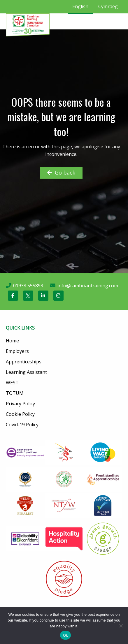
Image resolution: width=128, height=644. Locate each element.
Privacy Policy (20, 404)
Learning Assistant (26, 372)
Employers (17, 351)
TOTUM (15, 393)
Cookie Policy (20, 414)
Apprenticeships (24, 362)
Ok (65, 635)
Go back (61, 173)
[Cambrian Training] (28, 24)
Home (12, 341)
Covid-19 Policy (22, 425)
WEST (12, 383)
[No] (121, 626)
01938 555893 (28, 286)
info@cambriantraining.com (88, 286)
